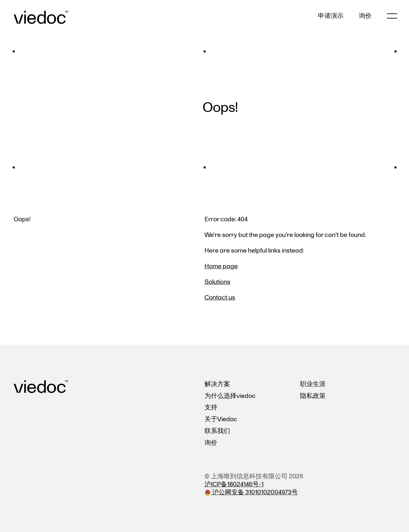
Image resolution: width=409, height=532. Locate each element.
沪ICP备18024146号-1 (234, 484)
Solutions (217, 282)
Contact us (220, 297)
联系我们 (217, 431)
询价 (365, 16)
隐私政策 (313, 396)
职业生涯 (313, 384)
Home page (221, 266)
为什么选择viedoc (230, 396)
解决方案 (217, 384)
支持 (211, 407)
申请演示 (331, 16)
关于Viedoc (221, 419)
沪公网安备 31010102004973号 (251, 492)
